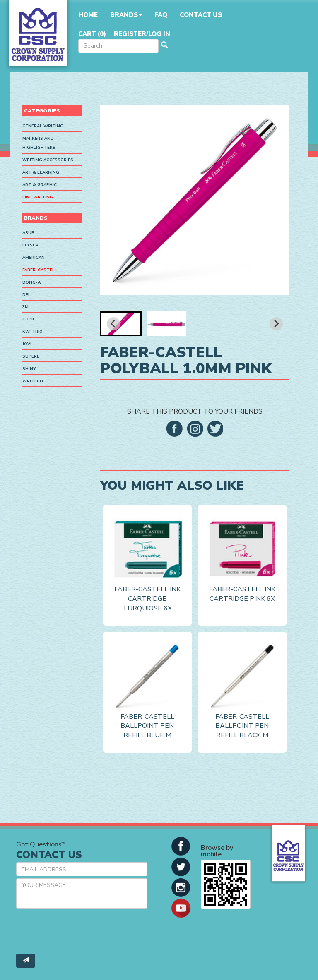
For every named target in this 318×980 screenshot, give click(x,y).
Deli (27, 295)
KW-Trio (33, 332)
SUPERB (31, 356)
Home (88, 15)
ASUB (28, 233)
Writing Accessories (48, 160)
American (34, 258)
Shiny (29, 369)
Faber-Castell (40, 270)
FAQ (161, 15)
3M (25, 307)
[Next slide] (276, 324)
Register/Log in (142, 34)
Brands (126, 15)
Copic (29, 319)
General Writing (43, 126)
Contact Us (201, 15)
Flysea (30, 245)
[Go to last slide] (113, 324)
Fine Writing (38, 197)
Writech (33, 381)
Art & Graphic (40, 185)
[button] (121, 324)
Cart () (92, 34)
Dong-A (31, 282)
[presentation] (79, 931)
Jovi (27, 344)
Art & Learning (41, 172)
